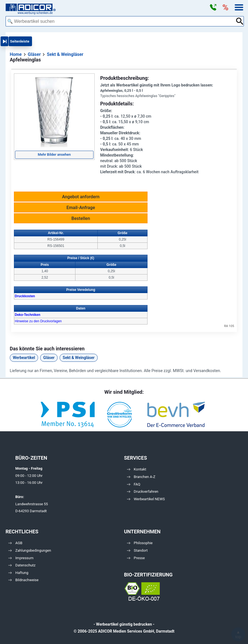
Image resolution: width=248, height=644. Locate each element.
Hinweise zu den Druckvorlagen (38, 321)
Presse (136, 558)
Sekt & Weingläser (78, 358)
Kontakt (137, 469)
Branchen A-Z (141, 477)
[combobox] (121, 21)
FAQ (134, 484)
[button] (213, 8)
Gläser (49, 358)
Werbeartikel (24, 358)
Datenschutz (22, 565)
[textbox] (121, 21)
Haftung (18, 573)
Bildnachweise (23, 580)
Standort (137, 550)
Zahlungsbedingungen (30, 550)
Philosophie (140, 543)
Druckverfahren (143, 491)
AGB (15, 543)
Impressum (21, 558)
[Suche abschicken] (240, 21)
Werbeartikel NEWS (146, 499)
